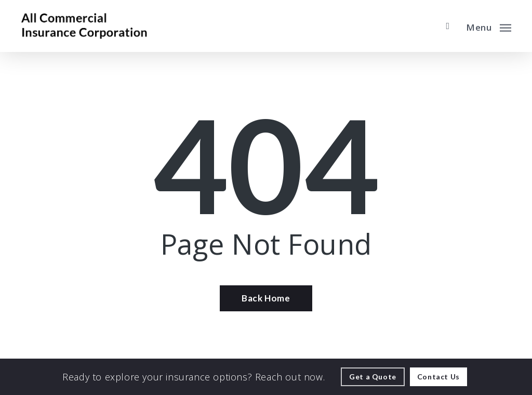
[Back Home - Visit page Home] (266, 298)
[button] (489, 26)
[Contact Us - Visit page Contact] (438, 377)
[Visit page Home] (84, 26)
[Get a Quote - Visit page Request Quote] (373, 377)
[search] (448, 26)
